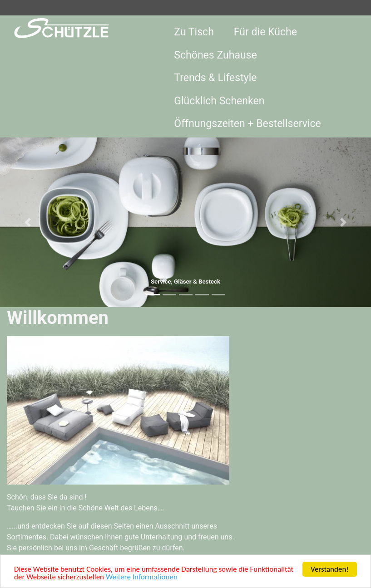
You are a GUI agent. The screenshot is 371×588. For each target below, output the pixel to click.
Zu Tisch (194, 32)
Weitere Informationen (142, 578)
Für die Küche (265, 32)
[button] (28, 223)
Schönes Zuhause (215, 55)
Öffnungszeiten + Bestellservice (247, 124)
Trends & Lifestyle (215, 78)
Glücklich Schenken (219, 101)
